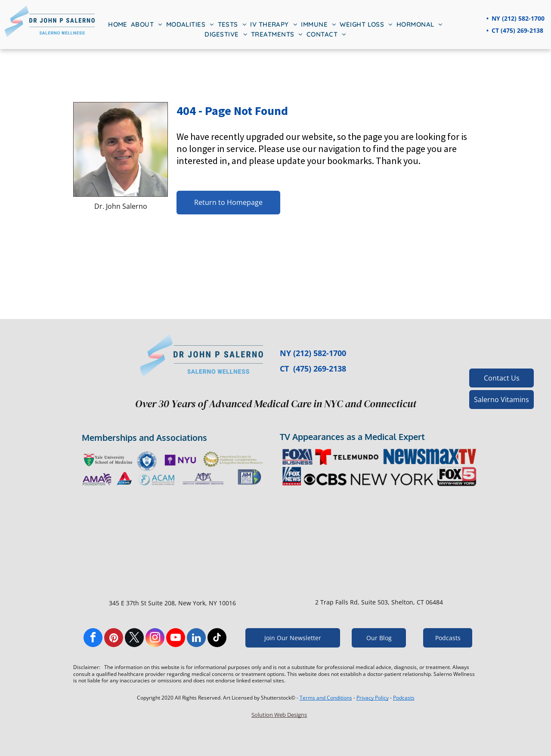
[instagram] (155, 639)
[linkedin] (196, 639)
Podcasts (404, 698)
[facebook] (93, 639)
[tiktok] (217, 639)
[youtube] (176, 639)
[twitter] (134, 639)
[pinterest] (114, 639)
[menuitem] (118, 25)
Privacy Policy (373, 698)
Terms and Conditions (326, 698)
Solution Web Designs (279, 715)
